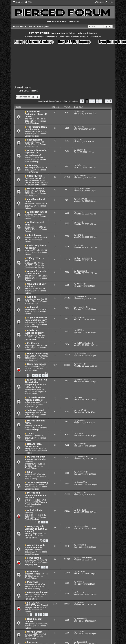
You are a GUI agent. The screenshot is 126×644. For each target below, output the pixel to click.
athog (29, 425)
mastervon (31, 309)
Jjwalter (80, 421)
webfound (32, 307)
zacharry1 (31, 204)
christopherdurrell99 (35, 181)
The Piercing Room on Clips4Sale (36, 128)
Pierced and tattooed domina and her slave (36, 495)
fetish (30, 472)
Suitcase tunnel (35, 410)
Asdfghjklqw (32, 534)
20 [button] (107, 101)
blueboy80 (31, 263)
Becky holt (33, 572)
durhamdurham (33, 574)
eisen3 (30, 142)
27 (37, 376)
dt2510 (79, 330)
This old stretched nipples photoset (36, 399)
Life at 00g (33, 165)
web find (32, 297)
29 (43, 376)
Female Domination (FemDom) (33, 505)
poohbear (80, 297)
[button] (82, 101)
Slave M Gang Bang (38, 482)
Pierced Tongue (35, 189)
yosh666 (80, 364)
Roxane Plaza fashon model (33, 445)
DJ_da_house (33, 595)
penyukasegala (33, 389)
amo (29, 237)
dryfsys (79, 165)
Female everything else (36, 194)
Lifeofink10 (32, 474)
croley (79, 632)
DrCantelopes (82, 188)
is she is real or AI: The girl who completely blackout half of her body (36, 383)
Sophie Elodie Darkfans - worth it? (35, 177)
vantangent (81, 526)
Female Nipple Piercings (36, 145)
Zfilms (30, 434)
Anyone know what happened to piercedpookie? (36, 153)
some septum (34, 558)
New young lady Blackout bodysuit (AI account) (36, 529)
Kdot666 (31, 157)
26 (33, 376)
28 (40, 376)
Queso (79, 592)
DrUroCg (31, 515)
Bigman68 (31, 276)
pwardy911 (32, 250)
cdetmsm (31, 299)
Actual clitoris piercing (33, 511)
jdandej (30, 550)
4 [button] (97, 101)
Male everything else (35, 359)
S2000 (79, 112)
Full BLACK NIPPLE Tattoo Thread (36, 604)
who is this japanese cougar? (34, 332)
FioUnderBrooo (83, 353)
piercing (30, 413)
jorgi (29, 607)
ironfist (79, 582)
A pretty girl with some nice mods (35, 546)
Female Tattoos (31, 339)
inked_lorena (34, 235)
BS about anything (35, 478)
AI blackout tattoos (37, 212)
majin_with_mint (83, 558)
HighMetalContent (84, 343)
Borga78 (31, 119)
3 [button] (94, 101)
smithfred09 (32, 634)
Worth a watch (35, 632)
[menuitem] (28, 2)
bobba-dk (80, 545)
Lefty (79, 245)
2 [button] (90, 101)
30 (47, 376)
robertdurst (32, 464)
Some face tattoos (37, 364)
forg (29, 402)
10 (47, 615)
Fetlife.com (33, 343)
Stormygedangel (83, 258)
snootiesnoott (35, 140)
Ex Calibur (31, 356)
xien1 (79, 140)
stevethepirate (33, 366)
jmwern (79, 317)
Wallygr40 (31, 168)
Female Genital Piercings (36, 122)
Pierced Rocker (34, 500)
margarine (31, 227)
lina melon (33, 642)
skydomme (81, 307)
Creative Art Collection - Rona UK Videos (36, 114)
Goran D (80, 176)
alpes (29, 214)
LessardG (31, 132)
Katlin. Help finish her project (35, 247)
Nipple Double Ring (37, 354)
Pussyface (33, 582)
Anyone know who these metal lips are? (36, 319)
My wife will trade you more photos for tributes (36, 459)
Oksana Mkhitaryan (37, 592)
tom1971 (80, 410)
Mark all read (43, 101)
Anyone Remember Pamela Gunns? (36, 272)
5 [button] (101, 101)
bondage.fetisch (34, 584)
